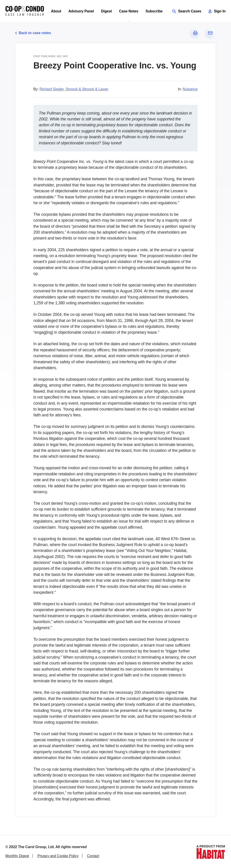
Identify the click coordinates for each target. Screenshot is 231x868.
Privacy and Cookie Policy (58, 856)
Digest (106, 11)
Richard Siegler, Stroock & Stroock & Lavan (74, 89)
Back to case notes (33, 33)
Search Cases (187, 11)
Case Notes (129, 11)
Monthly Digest (17, 856)
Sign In (217, 11)
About (56, 11)
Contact (93, 856)
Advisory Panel (81, 11)
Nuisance (190, 89)
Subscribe (154, 11)
